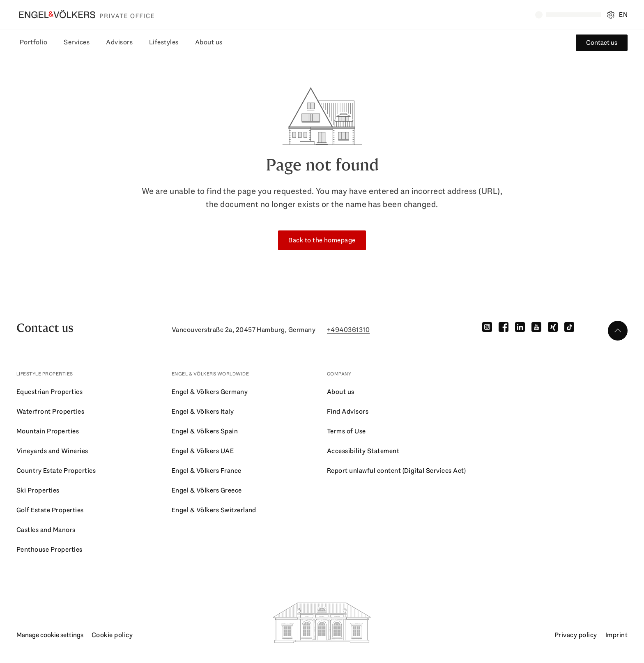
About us (209, 42)
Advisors (119, 42)
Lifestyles (164, 42)
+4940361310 (348, 330)
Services (77, 42)
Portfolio (33, 42)
